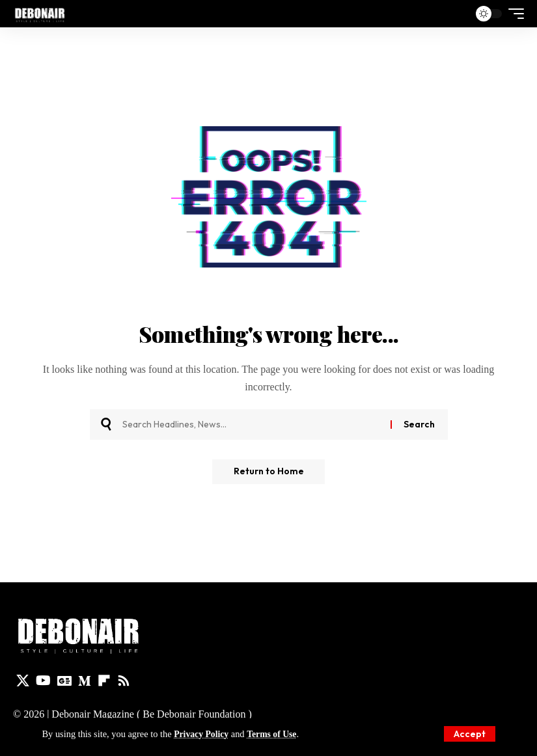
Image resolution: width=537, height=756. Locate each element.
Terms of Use (275, 734)
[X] (23, 681)
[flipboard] (104, 681)
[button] (470, 734)
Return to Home (269, 472)
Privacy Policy (202, 734)
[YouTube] (43, 681)
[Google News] (64, 681)
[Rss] (124, 681)
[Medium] (85, 681)
